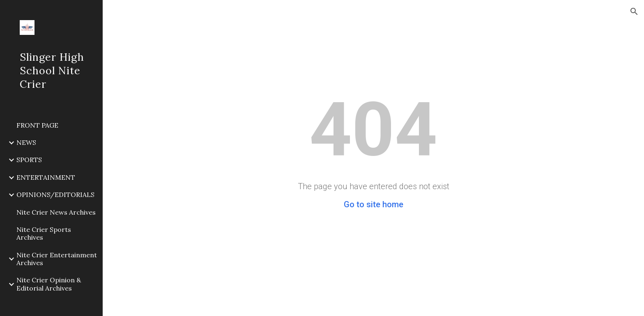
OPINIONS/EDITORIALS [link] (55, 195)
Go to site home (374, 204)
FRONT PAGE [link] (37, 125)
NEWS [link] (26, 142)
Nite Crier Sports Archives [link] (44, 233)
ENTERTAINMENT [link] (46, 177)
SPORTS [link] (29, 160)
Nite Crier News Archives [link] (56, 212)
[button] (634, 11)
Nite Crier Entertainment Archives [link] (57, 259)
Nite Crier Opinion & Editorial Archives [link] (49, 284)
